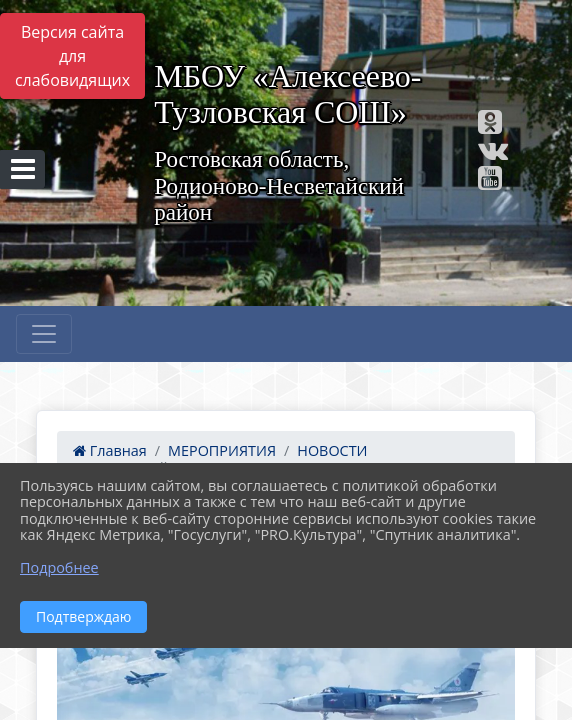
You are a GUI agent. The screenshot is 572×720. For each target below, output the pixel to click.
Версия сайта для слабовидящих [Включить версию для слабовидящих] (72, 56)
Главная (110, 450)
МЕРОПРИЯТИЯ (222, 450)
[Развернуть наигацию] (44, 334)
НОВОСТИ (332, 450)
